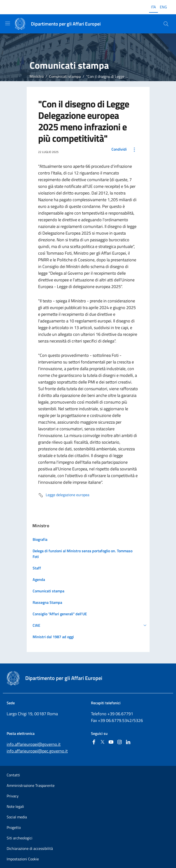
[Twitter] (102, 742)
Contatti (13, 775)
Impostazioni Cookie (23, 859)
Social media (17, 817)
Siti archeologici (20, 838)
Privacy (13, 796)
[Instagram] (120, 742)
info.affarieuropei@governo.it (34, 744)
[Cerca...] (166, 24)
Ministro (37, 76)
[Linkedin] (128, 742)
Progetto (14, 827)
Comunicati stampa (65, 76)
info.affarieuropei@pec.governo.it (37, 751)
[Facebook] (94, 742)
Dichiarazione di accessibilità (30, 848)
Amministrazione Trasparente (31, 785)
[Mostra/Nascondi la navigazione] (8, 23)
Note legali (15, 806)
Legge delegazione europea (64, 495)
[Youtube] (111, 742)
